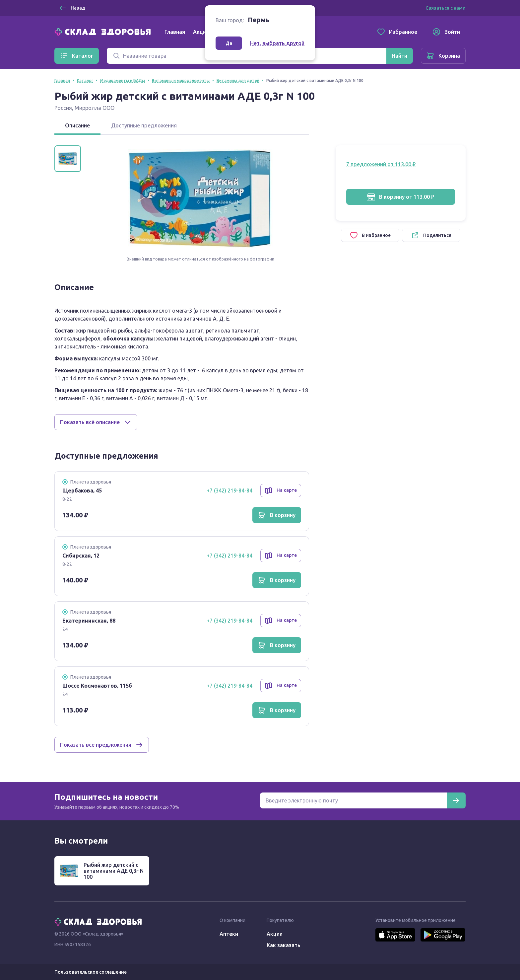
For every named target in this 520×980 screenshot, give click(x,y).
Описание (77, 125)
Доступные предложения (144, 125)
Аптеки (229, 934)
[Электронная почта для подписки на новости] (353, 800)
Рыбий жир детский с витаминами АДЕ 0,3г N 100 (114, 871)
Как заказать (284, 945)
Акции (201, 32)
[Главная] (104, 31)
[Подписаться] (456, 800)
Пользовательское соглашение (91, 972)
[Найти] (399, 56)
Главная (175, 32)
